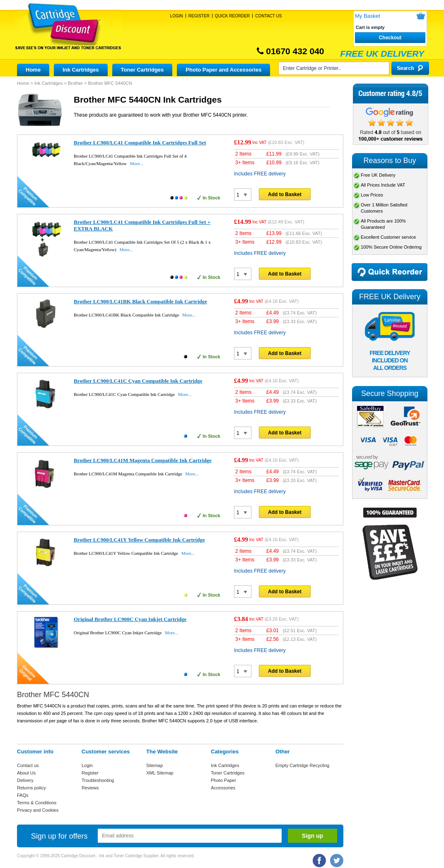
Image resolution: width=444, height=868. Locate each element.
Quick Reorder (232, 16)
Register (199, 16)
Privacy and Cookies (38, 810)
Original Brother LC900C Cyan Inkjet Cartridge (130, 619)
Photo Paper (223, 780)
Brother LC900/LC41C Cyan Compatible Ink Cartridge (138, 381)
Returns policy (31, 788)
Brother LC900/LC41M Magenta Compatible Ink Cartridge (143, 460)
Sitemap (154, 765)
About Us (26, 773)
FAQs (23, 795)
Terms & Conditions (37, 803)
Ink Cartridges (81, 70)
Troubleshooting (98, 780)
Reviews (90, 788)
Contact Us (268, 16)
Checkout (390, 38)
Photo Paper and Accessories (223, 70)
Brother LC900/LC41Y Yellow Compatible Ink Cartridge (139, 540)
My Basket (368, 16)
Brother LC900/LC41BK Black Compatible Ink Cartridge (140, 301)
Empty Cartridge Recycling (302, 765)
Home (33, 70)
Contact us (28, 765)
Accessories (223, 788)
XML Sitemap (160, 773)
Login (177, 16)
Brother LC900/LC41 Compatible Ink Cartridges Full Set (140, 143)
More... (137, 163)
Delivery (25, 780)
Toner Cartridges (142, 70)
